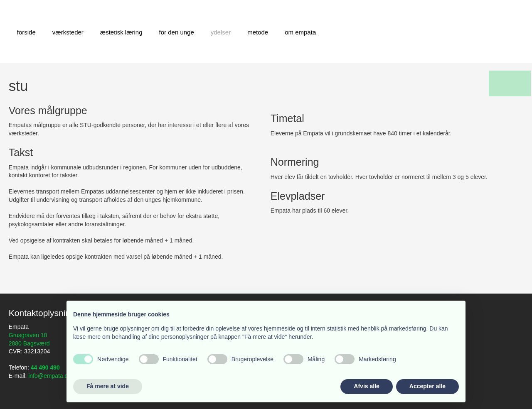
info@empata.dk (49, 376)
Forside (26, 32)
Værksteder (68, 32)
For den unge (177, 32)
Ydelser (221, 32)
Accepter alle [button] (427, 386)
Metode (258, 32)
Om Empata (300, 32)
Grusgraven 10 (28, 335)
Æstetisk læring (121, 32)
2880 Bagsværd (29, 343)
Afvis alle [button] (366, 386)
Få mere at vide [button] (108, 386)
